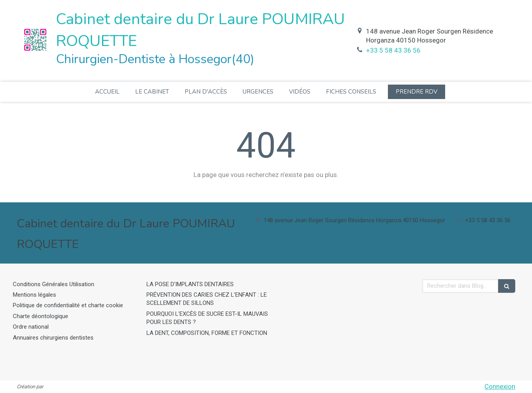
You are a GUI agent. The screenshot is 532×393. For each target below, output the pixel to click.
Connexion (500, 386)
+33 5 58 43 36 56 (393, 50)
